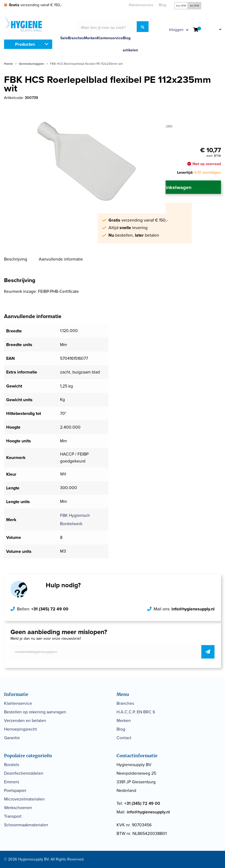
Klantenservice (141, 5)
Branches (76, 38)
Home (8, 64)
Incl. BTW (194, 6)
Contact (124, 738)
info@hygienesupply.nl (193, 609)
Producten (25, 44)
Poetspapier (15, 790)
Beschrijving (16, 259)
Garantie (12, 738)
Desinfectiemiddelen (24, 773)
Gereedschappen (31, 64)
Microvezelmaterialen (24, 799)
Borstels (12, 765)
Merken (90, 38)
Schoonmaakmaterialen (26, 825)
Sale (64, 38)
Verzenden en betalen (25, 721)
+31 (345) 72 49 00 (50, 609)
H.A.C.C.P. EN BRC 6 (136, 712)
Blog (163, 5)
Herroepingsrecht (20, 729)
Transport (13, 816)
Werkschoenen (18, 808)
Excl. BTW (181, 6)
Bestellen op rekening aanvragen (35, 712)
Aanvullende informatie (61, 259)
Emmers (12, 782)
